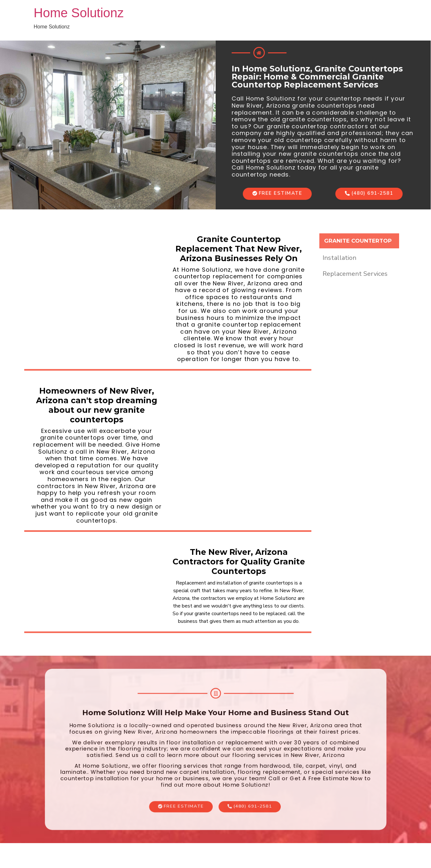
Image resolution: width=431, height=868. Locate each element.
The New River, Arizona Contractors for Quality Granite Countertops (239, 562)
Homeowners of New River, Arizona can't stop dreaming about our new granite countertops (97, 405)
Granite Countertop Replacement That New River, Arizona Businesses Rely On (239, 249)
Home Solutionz (79, 13)
